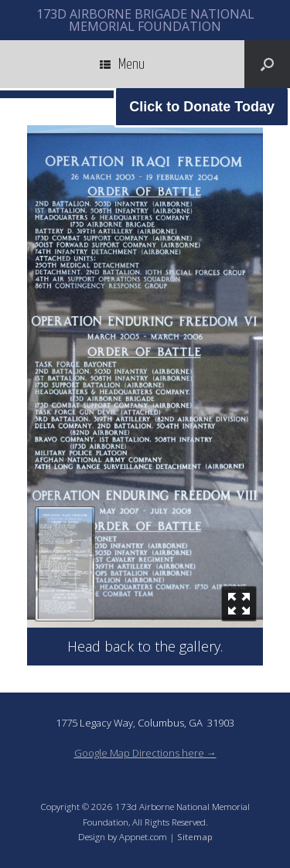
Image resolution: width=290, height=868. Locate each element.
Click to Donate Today (202, 107)
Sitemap (195, 837)
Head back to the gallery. (145, 646)
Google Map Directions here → (145, 753)
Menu (122, 64)
